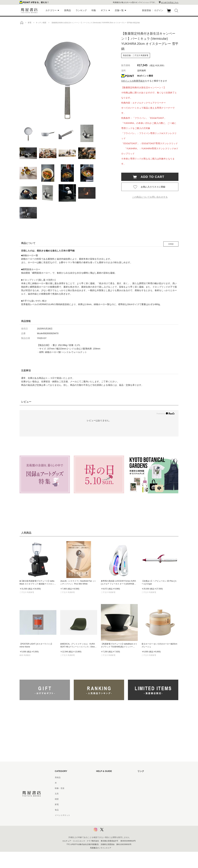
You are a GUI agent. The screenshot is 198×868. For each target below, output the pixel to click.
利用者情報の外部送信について (109, 831)
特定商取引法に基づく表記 (108, 810)
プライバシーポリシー (106, 821)
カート (169, 13)
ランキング (81, 10)
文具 (57, 794)
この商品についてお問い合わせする (150, 197)
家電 (57, 804)
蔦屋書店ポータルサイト (148, 777)
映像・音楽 (60, 788)
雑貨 (57, 799)
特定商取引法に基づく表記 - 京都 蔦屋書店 (114, 815)
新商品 (68, 10)
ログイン (159, 10)
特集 (94, 10)
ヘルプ (99, 783)
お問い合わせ (102, 788)
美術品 (58, 777)
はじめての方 (102, 777)
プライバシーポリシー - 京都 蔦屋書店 (113, 826)
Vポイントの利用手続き (133, 81)
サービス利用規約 (104, 794)
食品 (57, 810)
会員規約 (100, 804)
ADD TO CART (151, 177)
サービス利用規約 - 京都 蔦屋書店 (111, 799)
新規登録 (147, 10)
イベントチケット (62, 815)
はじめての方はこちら (170, 2)
